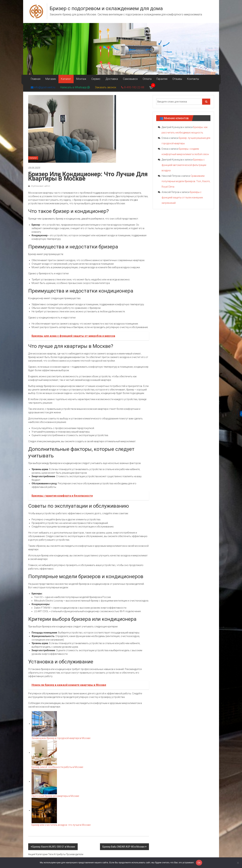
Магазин (51, 79)
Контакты (193, 79)
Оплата (147, 79)
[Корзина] (151, 87)
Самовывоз (130, 79)
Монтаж (81, 79)
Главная (36, 79)
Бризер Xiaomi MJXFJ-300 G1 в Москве (54, 847)
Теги (51, 854)
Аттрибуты (60, 854)
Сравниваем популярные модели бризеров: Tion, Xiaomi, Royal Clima (186, 181)
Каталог (66, 79)
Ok (199, 863)
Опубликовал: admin (40, 186)
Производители (75, 854)
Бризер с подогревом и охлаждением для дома (106, 8)
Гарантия (162, 79)
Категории (42, 854)
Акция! (32, 854)
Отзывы (177, 79)
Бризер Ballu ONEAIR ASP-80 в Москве (124, 847)
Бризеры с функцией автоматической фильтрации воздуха (184, 165)
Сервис (96, 79)
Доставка (112, 79)
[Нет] (238, 863)
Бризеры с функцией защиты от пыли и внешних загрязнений (182, 198)
